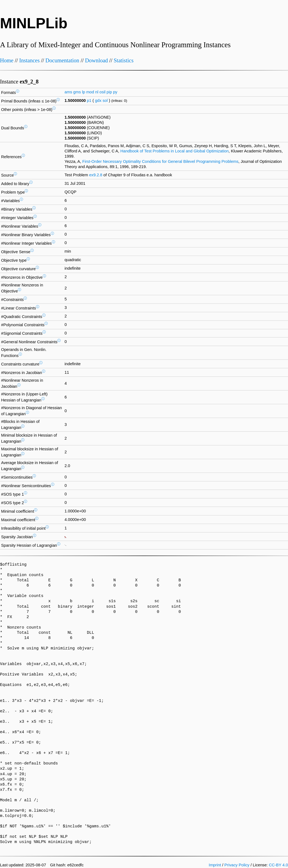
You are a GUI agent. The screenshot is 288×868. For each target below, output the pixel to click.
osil (102, 92)
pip (109, 92)
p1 (89, 101)
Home (7, 60)
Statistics (123, 60)
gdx (98, 101)
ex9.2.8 (96, 175)
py (115, 92)
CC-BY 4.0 (278, 865)
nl (97, 92)
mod (90, 92)
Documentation (62, 60)
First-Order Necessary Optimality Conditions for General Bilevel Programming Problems (160, 161)
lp (84, 92)
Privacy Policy (237, 865)
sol (105, 101)
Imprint (215, 865)
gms (77, 92)
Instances (29, 60)
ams (68, 92)
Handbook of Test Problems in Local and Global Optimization (175, 151)
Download (96, 60)
